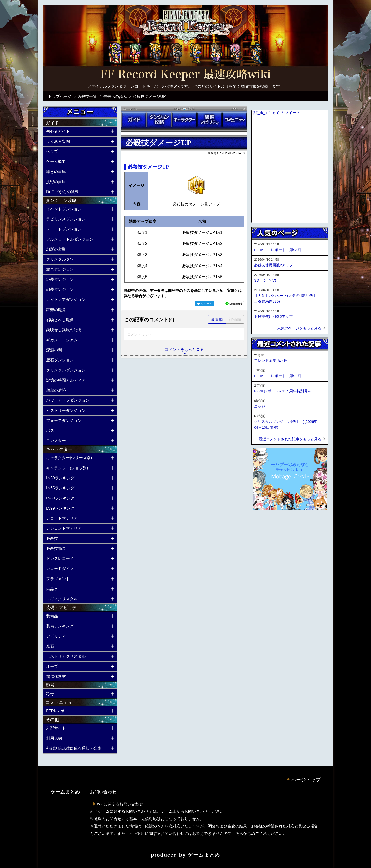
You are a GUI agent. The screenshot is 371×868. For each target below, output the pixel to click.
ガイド (134, 120)
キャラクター (184, 120)
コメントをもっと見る (184, 349)
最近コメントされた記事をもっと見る (290, 439)
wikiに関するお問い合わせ (120, 804)
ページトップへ (264, 523)
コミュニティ (235, 120)
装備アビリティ (209, 120)
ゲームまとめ (204, 855)
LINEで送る (234, 304)
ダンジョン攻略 (159, 120)
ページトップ (306, 780)
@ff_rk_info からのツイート (276, 113)
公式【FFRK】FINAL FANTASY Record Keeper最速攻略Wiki (185, 75)
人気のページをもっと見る (299, 328)
